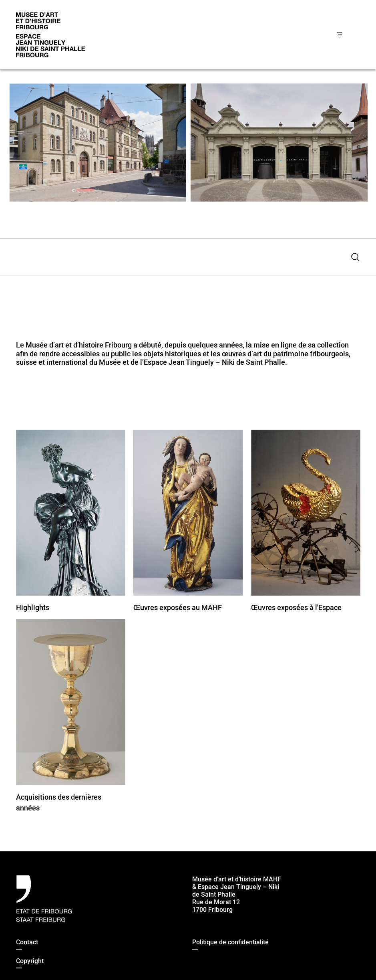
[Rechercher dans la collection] (181, 257)
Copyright (30, 961)
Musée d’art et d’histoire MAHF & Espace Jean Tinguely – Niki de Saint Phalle (237, 887)
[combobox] (181, 257)
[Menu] (349, 35)
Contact (27, 942)
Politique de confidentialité (230, 942)
